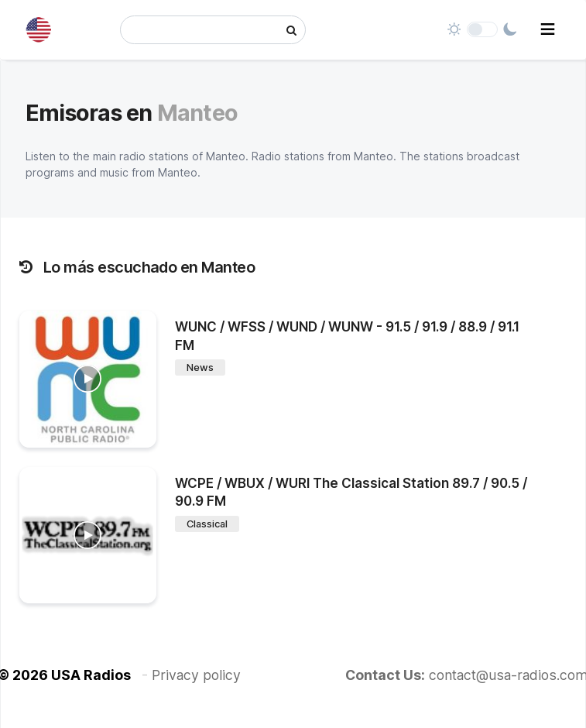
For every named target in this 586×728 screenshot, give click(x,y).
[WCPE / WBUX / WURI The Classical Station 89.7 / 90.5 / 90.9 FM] (88, 536)
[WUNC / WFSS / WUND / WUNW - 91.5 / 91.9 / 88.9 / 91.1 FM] (88, 379)
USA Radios (91, 675)
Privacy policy (196, 675)
